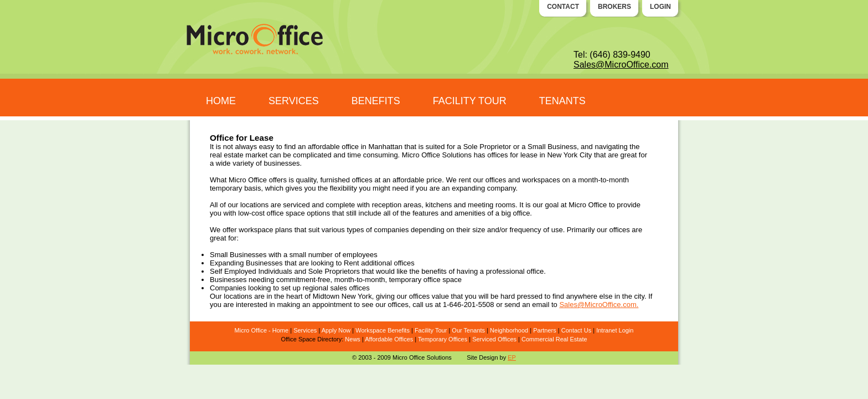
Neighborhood (509, 330)
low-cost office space (271, 213)
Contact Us (576, 330)
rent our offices (482, 180)
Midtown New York (342, 296)
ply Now (340, 330)
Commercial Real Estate (554, 339)
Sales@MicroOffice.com (621, 65)
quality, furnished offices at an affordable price (369, 180)
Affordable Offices (389, 339)
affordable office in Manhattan (355, 147)
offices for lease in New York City (539, 155)
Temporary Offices (443, 339)
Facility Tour (431, 330)
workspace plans (265, 230)
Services (305, 330)
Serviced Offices (494, 339)
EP (512, 357)
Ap (325, 330)
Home (280, 330)
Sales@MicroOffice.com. (599, 305)
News (353, 339)
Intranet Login (615, 330)
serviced (296, 205)
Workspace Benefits (383, 330)
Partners (545, 330)
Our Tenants (468, 330)
